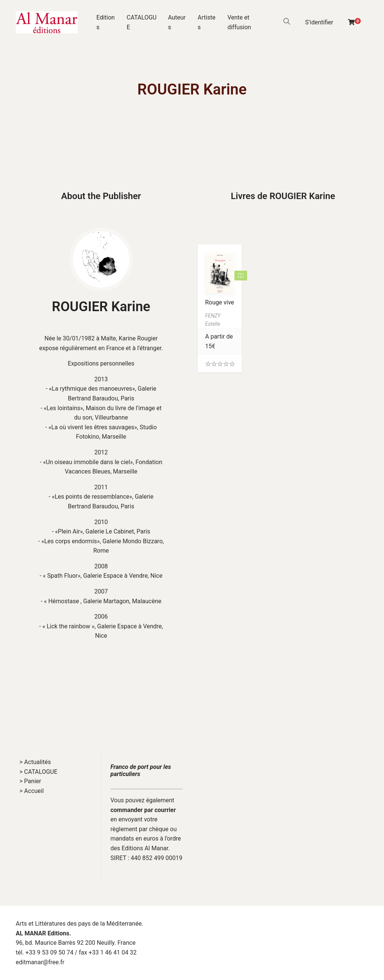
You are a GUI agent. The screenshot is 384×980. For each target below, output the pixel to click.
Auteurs (177, 22)
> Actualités (35, 762)
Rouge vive (220, 302)
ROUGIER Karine (101, 307)
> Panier (30, 781)
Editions (106, 22)
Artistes (206, 22)
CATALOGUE (142, 22)
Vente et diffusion (239, 22)
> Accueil (32, 791)
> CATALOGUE (38, 772)
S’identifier (319, 22)
